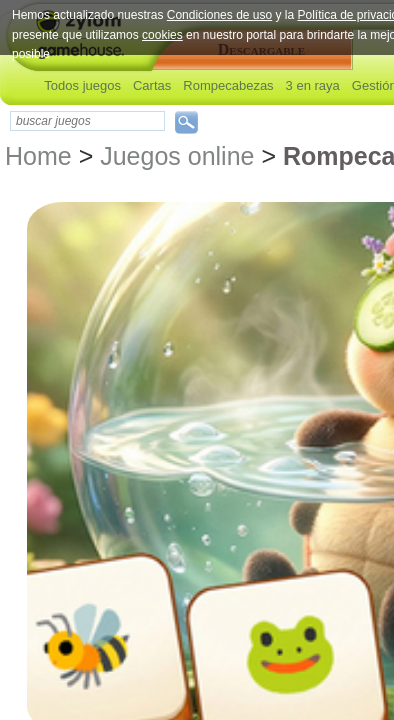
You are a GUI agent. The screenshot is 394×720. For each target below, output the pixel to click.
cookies (162, 35)
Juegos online (177, 156)
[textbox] (87, 121)
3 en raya (313, 85)
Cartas (152, 85)
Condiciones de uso (219, 15)
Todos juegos (82, 85)
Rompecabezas (228, 85)
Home (38, 156)
